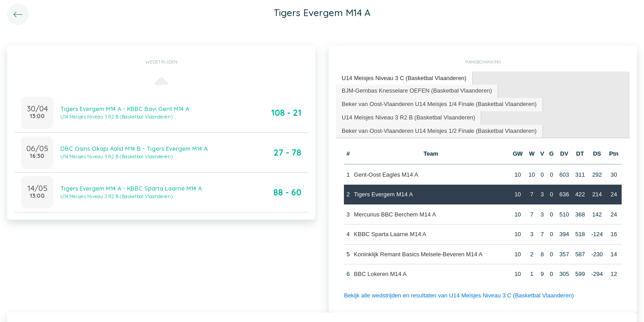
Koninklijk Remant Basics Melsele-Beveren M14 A (418, 254)
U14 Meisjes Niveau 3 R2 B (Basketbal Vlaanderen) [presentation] (408, 117)
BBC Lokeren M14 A (380, 274)
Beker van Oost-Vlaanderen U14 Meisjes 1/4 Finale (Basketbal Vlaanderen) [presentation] (439, 104)
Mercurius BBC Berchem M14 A (395, 214)
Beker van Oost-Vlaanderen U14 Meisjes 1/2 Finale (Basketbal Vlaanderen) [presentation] (439, 131)
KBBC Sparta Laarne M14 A (390, 234)
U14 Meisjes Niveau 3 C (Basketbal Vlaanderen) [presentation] (404, 78)
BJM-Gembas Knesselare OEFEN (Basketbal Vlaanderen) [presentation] (417, 91)
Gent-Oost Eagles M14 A (386, 175)
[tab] (404, 78)
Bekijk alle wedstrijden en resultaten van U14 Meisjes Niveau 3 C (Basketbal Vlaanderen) (459, 295)
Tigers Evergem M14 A (383, 194)
